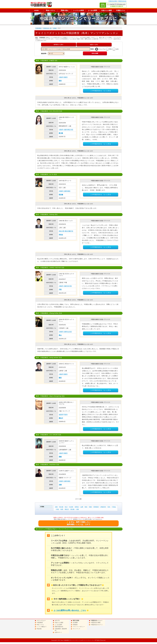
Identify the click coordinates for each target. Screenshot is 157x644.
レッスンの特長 (79, 10)
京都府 (61, 191)
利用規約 (75, 625)
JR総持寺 (103, 507)
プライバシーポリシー (79, 627)
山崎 (82, 507)
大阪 (77, 509)
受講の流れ (65, 10)
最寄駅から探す (59, 45)
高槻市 (65, 77)
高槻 (60, 457)
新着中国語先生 (59, 627)
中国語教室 (38, 28)
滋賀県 (61, 415)
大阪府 (61, 77)
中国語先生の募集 (96, 623)
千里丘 (114, 507)
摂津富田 (96, 507)
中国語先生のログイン (97, 625)
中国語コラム (121, 10)
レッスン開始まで (42, 627)
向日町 (71, 507)
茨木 (109, 507)
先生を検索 (95, 53)
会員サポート (58, 632)
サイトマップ (76, 629)
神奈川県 (62, 231)
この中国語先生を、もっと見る (101, 91)
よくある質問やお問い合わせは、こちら (70, 610)
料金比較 (39, 629)
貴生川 (61, 418)
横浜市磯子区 (69, 231)
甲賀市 (65, 415)
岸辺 (58, 509)
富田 (60, 81)
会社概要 (75, 623)
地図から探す (94, 45)
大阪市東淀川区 (68, 130)
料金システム (50, 10)
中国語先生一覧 (47, 28)
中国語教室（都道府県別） (61, 630)
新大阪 (61, 133)
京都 (60, 485)
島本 (86, 507)
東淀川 (67, 509)
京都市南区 (67, 191)
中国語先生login (122, 1)
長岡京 (77, 507)
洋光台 (61, 235)
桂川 (66, 507)
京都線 (55, 28)
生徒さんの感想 (107, 10)
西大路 (61, 507)
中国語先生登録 (113, 1)
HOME (36, 10)
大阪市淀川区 (68, 286)
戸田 (60, 289)
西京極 (61, 195)
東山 (60, 335)
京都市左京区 (68, 332)
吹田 (62, 509)
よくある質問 (93, 10)
